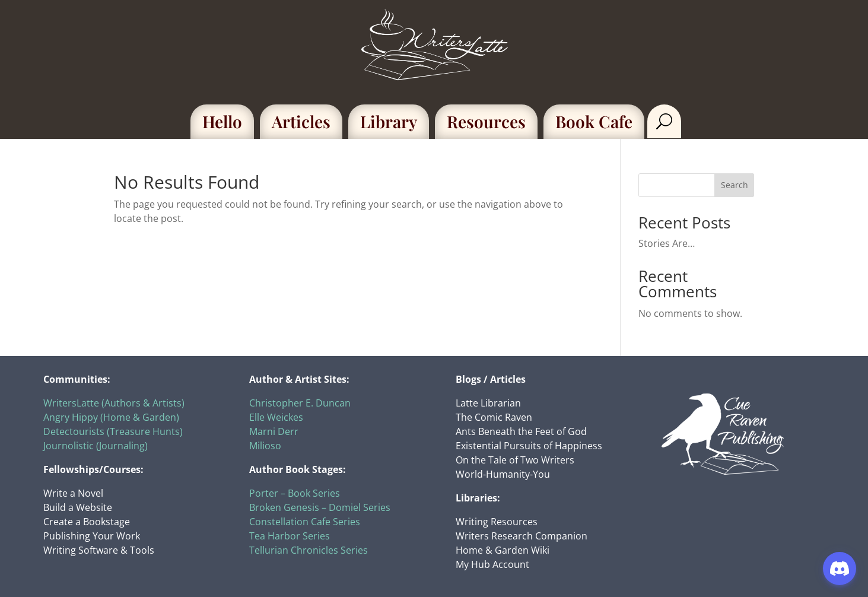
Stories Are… (667, 243)
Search (735, 185)
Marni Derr (274, 431)
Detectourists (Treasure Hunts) (113, 431)
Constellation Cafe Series (305, 522)
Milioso (265, 446)
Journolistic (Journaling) (96, 446)
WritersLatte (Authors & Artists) (114, 403)
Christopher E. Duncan (300, 403)
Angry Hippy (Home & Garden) (111, 417)
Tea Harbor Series (290, 536)
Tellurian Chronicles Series (309, 550)
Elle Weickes (276, 417)
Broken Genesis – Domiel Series (320, 507)
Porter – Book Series (295, 493)
